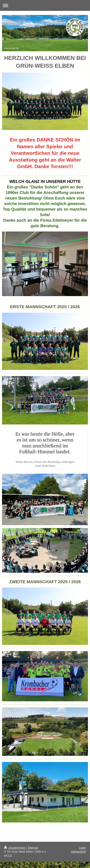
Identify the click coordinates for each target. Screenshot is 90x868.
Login (82, 848)
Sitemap (33, 848)
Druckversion (15, 848)
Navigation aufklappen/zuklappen (45, 5)
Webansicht (78, 852)
